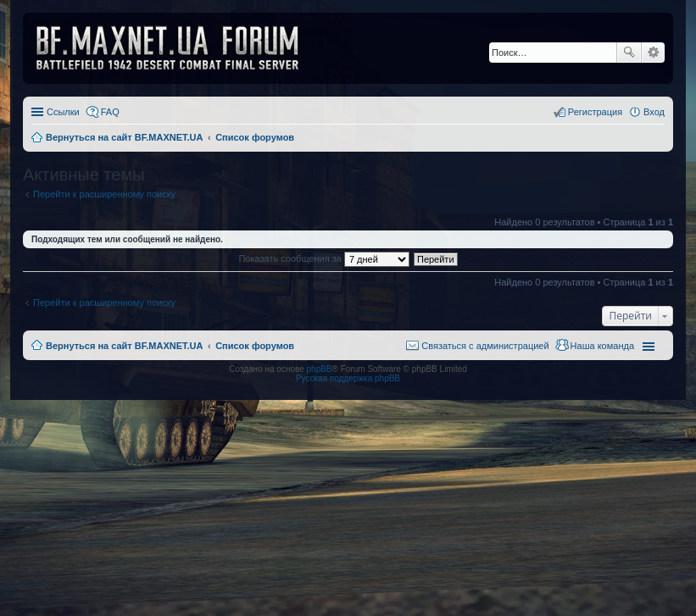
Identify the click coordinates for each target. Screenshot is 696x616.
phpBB (320, 369)
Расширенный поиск (653, 53)
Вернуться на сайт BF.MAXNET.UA (124, 346)
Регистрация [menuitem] (595, 112)
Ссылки (63, 112)
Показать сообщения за (323, 258)
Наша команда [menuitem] (602, 346)
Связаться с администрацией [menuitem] (485, 346)
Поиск (629, 53)
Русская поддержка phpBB (348, 378)
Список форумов (255, 346)
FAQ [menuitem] (110, 112)
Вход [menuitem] (654, 112)
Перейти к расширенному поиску (104, 194)
